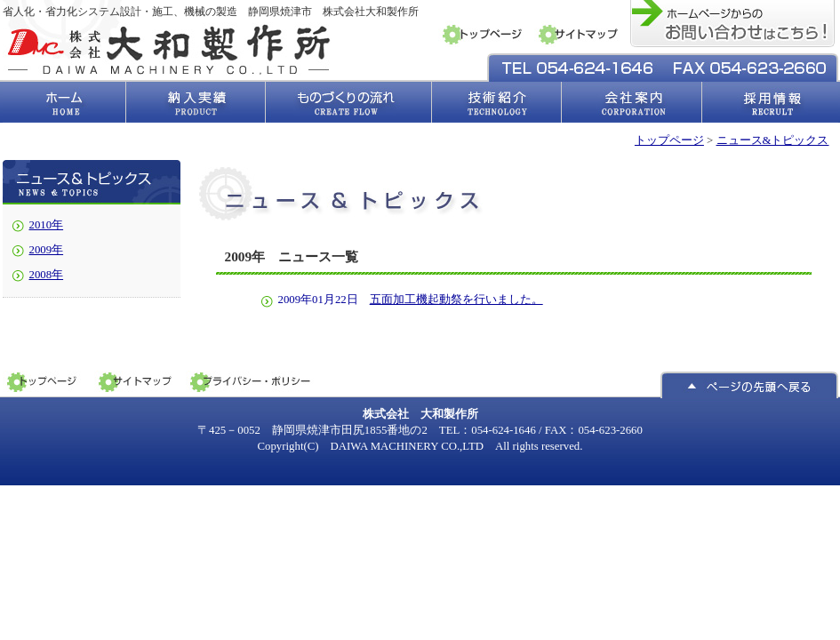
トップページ (669, 140)
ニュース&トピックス (773, 140)
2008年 (47, 275)
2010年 (47, 225)
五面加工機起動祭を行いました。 (456, 300)
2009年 (47, 250)
